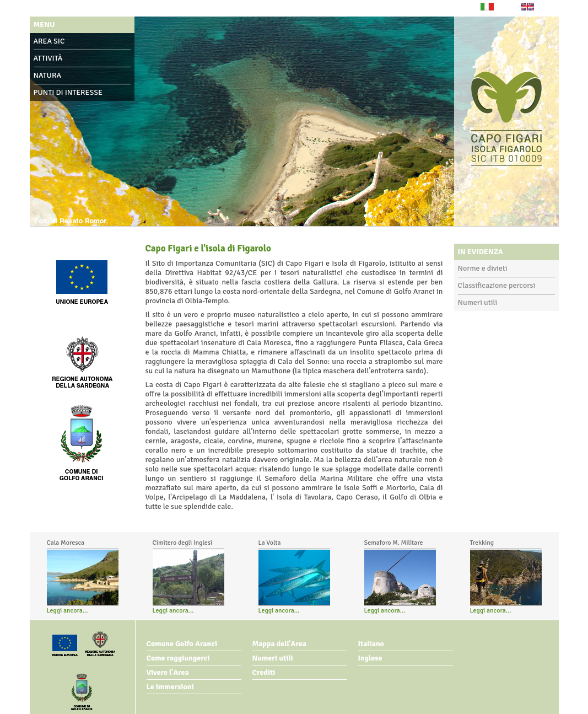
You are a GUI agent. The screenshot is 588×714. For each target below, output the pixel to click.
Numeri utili (478, 302)
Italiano (371, 644)
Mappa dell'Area (280, 644)
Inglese (370, 658)
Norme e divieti (483, 268)
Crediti (264, 672)
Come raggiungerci (178, 658)
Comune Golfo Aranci (182, 644)
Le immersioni (170, 687)
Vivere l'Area (168, 672)
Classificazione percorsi (497, 285)
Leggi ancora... (68, 611)
